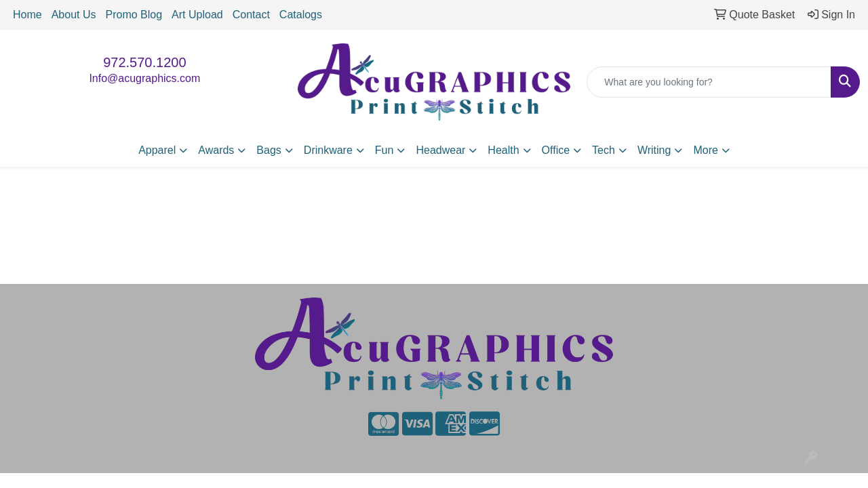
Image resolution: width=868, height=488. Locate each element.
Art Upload (197, 15)
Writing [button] (654, 150)
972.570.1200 (144, 62)
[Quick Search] (709, 82)
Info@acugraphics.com (144, 78)
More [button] (705, 150)
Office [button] (556, 150)
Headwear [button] (440, 150)
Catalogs (301, 15)
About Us (74, 15)
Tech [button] (604, 150)
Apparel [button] (157, 150)
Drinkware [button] (328, 150)
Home (27, 15)
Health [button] (503, 150)
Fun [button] (384, 150)
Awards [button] (216, 150)
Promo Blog (134, 15)
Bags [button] (269, 150)
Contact (251, 15)
